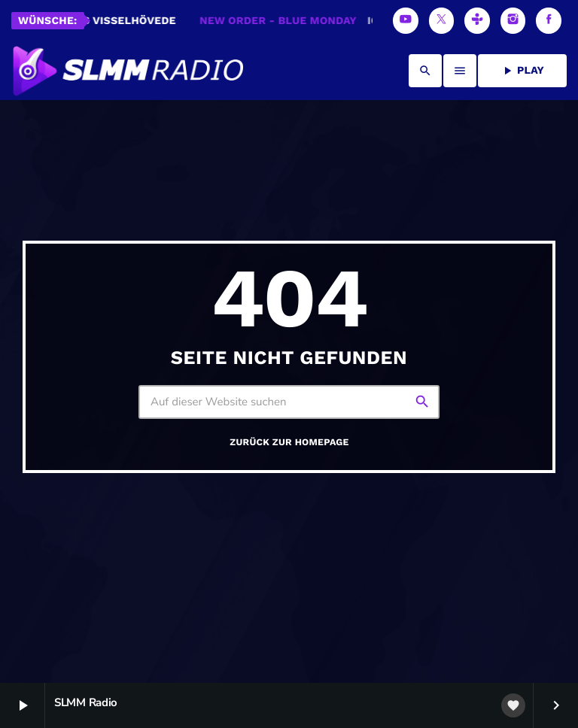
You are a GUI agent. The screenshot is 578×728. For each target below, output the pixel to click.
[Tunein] (477, 21)
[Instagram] (513, 21)
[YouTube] (406, 21)
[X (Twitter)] (442, 21)
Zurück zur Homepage (289, 443)
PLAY (522, 71)
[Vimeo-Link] (127, 71)
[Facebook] (549, 21)
